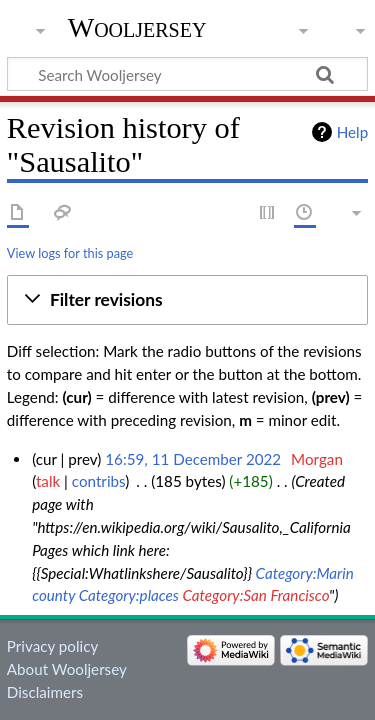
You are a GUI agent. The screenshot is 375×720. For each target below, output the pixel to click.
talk (48, 481)
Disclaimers (45, 692)
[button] (187, 300)
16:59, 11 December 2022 (193, 459)
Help (352, 132)
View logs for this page (70, 253)
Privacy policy (52, 646)
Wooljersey (137, 27)
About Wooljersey (67, 669)
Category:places (129, 595)
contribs (98, 481)
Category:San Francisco (255, 595)
